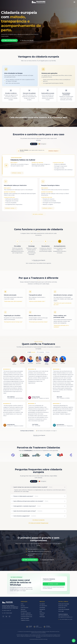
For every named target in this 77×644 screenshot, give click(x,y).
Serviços (23, 606)
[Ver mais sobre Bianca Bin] (22, 360)
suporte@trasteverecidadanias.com (65, 617)
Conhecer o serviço (17, 173)
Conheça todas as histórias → (28, 431)
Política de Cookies (63, 606)
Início (22, 604)
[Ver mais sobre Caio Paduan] (30, 360)
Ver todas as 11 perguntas (38, 520)
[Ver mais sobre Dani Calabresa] (14, 360)
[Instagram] (3, 616)
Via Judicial (42, 604)
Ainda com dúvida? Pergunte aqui (38, 523)
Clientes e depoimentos (26, 615)
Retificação (42, 617)
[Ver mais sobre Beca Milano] (39, 360)
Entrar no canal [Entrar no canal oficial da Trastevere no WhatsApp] (54, 584)
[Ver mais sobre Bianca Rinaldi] (55, 360)
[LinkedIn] (6, 616)
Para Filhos (42, 613)
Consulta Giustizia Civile (26, 617)
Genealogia (42, 608)
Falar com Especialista (9, 40)
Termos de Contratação (64, 609)
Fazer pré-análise (25, 618)
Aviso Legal (61, 611)
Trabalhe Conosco (25, 620)
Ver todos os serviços (39, 214)
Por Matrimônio (43, 606)
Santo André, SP (7, 610)
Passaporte (42, 609)
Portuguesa (42, 144)
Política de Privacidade (64, 604)
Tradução (42, 615)
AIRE (41, 611)
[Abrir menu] (74, 2)
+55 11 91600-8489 (7, 613)
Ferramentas (24, 611)
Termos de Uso (62, 608)
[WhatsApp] (10, 616)
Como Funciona (24, 608)
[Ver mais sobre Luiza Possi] (63, 360)
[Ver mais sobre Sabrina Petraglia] (47, 360)
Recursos (23, 609)
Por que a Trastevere (26, 613)
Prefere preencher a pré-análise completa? (38, 563)
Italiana (34, 144)
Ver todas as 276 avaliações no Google (47, 431)
